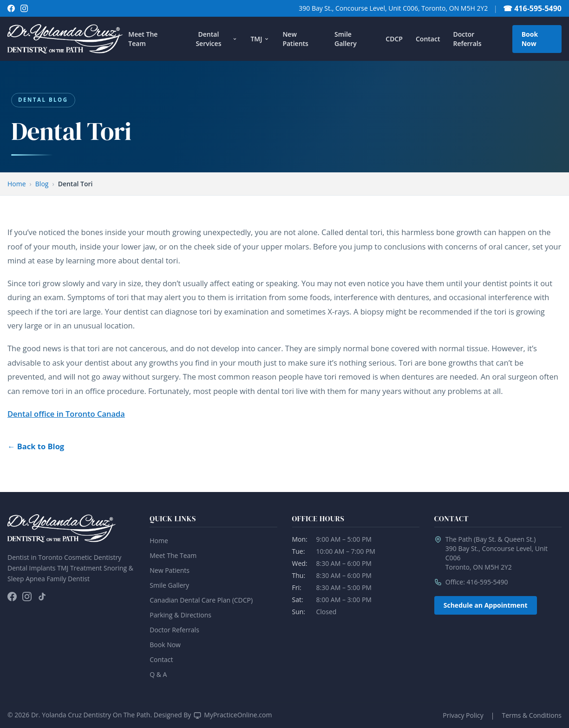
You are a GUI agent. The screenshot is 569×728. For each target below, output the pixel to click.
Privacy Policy (463, 715)
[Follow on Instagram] (24, 8)
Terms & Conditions (532, 715)
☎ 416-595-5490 (532, 8)
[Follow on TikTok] (42, 597)
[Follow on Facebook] (11, 8)
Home (17, 184)
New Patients (295, 39)
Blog (42, 184)
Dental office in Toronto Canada (66, 414)
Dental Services (216, 39)
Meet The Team (143, 39)
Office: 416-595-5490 (477, 582)
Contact (428, 39)
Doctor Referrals (467, 39)
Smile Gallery (346, 39)
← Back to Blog (36, 446)
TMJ (260, 39)
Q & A (158, 674)
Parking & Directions (180, 615)
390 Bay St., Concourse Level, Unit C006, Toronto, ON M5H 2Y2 (393, 8)
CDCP (394, 39)
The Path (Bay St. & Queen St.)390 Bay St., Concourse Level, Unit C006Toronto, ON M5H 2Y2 (497, 553)
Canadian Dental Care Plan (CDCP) (201, 600)
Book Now (530, 39)
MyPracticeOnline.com (238, 715)
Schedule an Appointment (486, 605)
